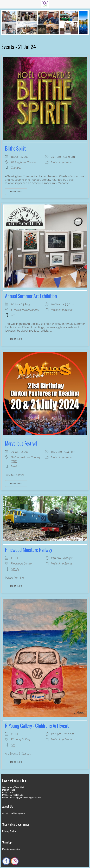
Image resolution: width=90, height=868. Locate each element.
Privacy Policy (9, 831)
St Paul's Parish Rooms (25, 310)
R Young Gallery (21, 739)
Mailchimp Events (62, 162)
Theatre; (16, 168)
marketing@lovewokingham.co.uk (25, 797)
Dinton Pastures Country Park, (26, 459)
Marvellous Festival (21, 443)
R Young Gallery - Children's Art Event (37, 726)
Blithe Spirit (15, 148)
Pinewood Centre (21, 564)
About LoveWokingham (14, 813)
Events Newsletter (11, 849)
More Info (16, 192)
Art (13, 315)
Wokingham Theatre (23, 162)
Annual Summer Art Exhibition (31, 296)
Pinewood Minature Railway (28, 550)
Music (15, 466)
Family (15, 569)
